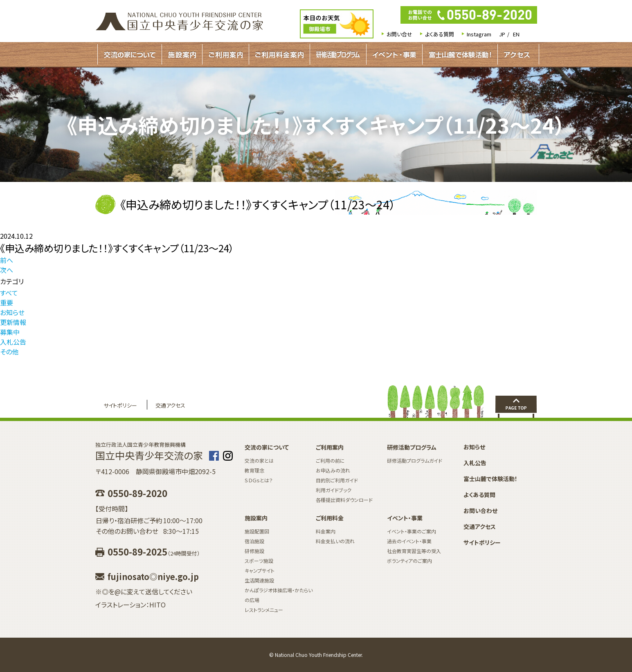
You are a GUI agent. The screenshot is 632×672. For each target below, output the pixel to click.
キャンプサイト (260, 570)
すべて (9, 293)
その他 (9, 352)
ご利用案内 (226, 54)
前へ (7, 260)
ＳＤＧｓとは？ (259, 480)
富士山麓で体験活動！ (460, 54)
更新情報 (13, 322)
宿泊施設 (254, 541)
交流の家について (130, 54)
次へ (7, 270)
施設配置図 (257, 531)
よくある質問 (440, 34)
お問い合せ (399, 34)
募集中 (10, 332)
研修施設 (254, 551)
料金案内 (326, 531)
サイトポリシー (120, 405)
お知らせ (12, 312)
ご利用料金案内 (279, 54)
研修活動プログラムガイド (338, 54)
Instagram (479, 34)
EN (516, 34)
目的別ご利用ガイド (337, 480)
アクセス (517, 54)
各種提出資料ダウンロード (344, 500)
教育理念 (254, 470)
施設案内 (182, 54)
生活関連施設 (259, 580)
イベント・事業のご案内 (412, 531)
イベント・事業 (394, 54)
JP (502, 34)
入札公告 (13, 342)
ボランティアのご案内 (409, 561)
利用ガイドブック (334, 490)
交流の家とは (259, 460)
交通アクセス (170, 405)
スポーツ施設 (259, 561)
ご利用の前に (330, 460)
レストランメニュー (264, 610)
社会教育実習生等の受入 (414, 551)
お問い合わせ (480, 511)
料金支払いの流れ (335, 541)
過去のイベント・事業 (409, 541)
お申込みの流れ (333, 470)
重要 (7, 302)
